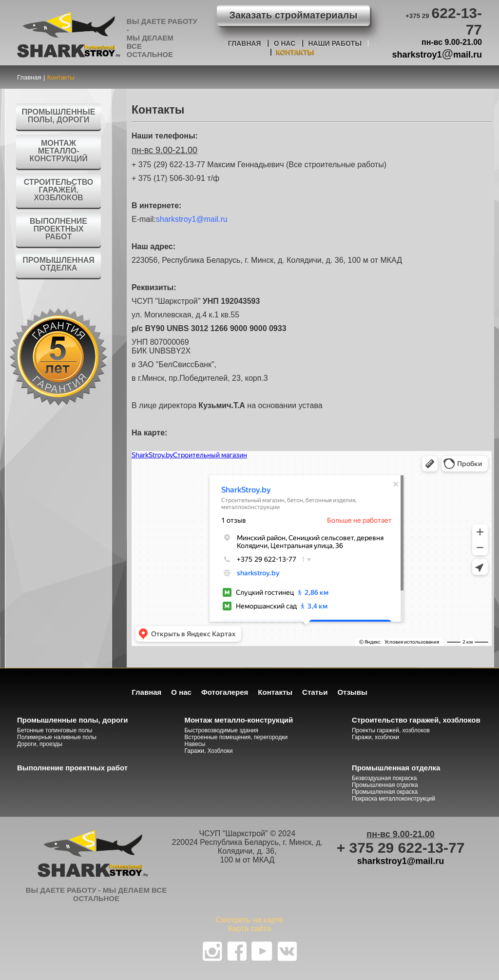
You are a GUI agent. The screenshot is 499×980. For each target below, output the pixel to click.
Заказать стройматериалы (293, 15)
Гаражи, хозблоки (375, 737)
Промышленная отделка (58, 264)
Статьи (315, 692)
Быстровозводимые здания (221, 730)
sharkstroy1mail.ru (437, 53)
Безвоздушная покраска (384, 778)
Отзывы (352, 692)
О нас (284, 43)
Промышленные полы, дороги (59, 116)
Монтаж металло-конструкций (58, 151)
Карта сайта (249, 929)
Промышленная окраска (385, 792)
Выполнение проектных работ (58, 229)
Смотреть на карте (250, 920)
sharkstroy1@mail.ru (192, 219)
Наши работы (335, 43)
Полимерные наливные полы (57, 737)
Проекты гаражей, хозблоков (391, 730)
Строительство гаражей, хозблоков (59, 190)
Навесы (195, 744)
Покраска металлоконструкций (393, 799)
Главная (245, 43)
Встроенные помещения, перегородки (236, 737)
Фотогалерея (225, 692)
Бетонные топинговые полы (55, 730)
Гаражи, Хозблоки (208, 751)
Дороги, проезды (40, 744)
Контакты (295, 52)
